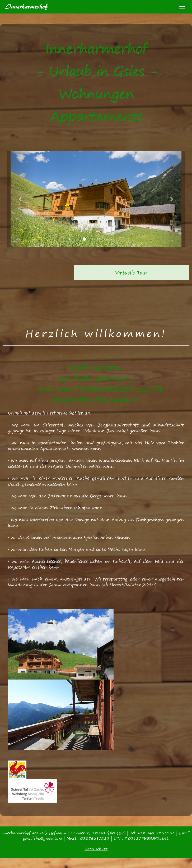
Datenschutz (96, 849)
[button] (21, 199)
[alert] (132, 273)
